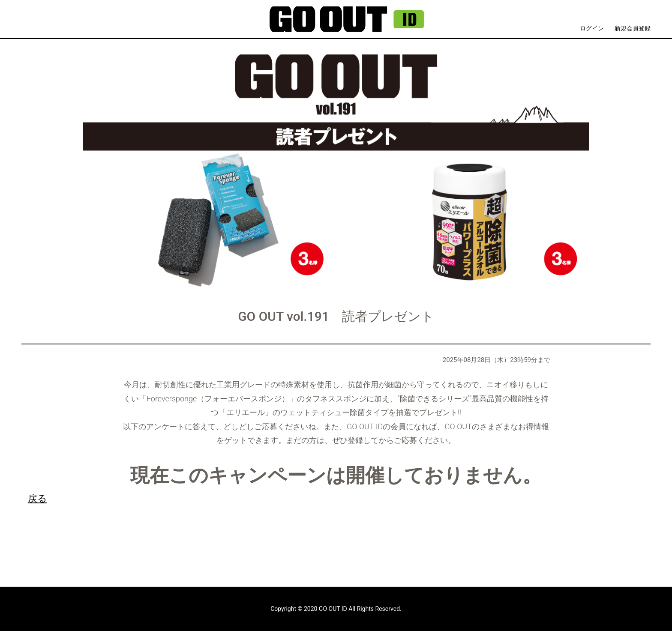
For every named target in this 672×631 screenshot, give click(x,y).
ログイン (592, 28)
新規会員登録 (633, 28)
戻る (37, 498)
